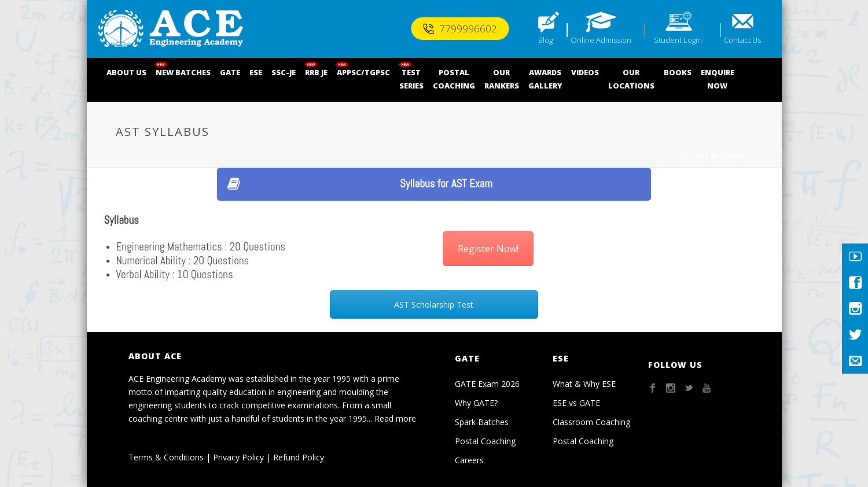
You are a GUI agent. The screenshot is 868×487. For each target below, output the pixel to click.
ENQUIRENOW (718, 79)
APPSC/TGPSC (363, 72)
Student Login (678, 40)
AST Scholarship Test (434, 305)
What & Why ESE (584, 384)
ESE (256, 72)
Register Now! (488, 249)
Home (678, 156)
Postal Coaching (485, 441)
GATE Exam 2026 (487, 384)
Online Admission (601, 40)
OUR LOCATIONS (631, 79)
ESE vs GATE (576, 403)
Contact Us (742, 40)
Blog (545, 40)
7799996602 (460, 29)
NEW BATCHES (183, 72)
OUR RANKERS (502, 79)
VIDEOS (585, 72)
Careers (469, 460)
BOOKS (678, 72)
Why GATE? (476, 403)
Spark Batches (482, 422)
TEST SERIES (411, 79)
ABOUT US (126, 72)
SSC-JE (284, 72)
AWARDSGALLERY (545, 79)
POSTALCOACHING (454, 79)
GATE (230, 72)
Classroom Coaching (591, 422)
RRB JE (316, 72)
